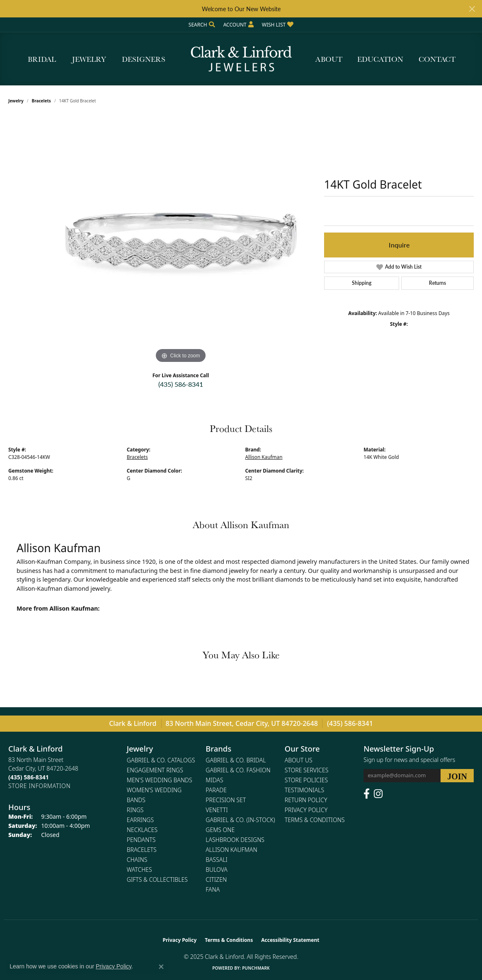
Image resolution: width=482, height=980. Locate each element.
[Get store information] (39, 786)
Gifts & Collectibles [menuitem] (157, 879)
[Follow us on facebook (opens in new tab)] (367, 794)
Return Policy (306, 800)
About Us (299, 760)
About (329, 59)
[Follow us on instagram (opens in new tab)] (378, 794)
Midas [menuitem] (214, 780)
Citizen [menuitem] (216, 879)
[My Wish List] (278, 25)
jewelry (16, 101)
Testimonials (304, 790)
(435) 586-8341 (181, 384)
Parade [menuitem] (216, 790)
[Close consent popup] (161, 967)
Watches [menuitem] (139, 870)
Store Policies (306, 780)
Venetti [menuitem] (217, 810)
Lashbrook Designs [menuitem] (235, 840)
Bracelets (41, 101)
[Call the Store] (29, 777)
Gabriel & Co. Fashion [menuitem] (238, 770)
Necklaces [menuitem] (142, 830)
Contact (437, 59)
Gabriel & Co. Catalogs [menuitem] (161, 760)
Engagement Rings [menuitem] (155, 770)
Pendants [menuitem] (141, 840)
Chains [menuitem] (137, 860)
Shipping (362, 283)
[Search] (202, 25)
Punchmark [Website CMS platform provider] (256, 968)
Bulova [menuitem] (217, 870)
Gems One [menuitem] (220, 830)
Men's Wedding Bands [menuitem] (160, 780)
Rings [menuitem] (135, 810)
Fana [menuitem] (213, 889)
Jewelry (89, 59)
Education (380, 59)
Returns (437, 283)
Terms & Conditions (315, 820)
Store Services (307, 770)
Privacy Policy (306, 810)
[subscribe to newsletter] (457, 776)
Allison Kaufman (264, 457)
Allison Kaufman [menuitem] (231, 850)
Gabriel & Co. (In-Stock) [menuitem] (240, 820)
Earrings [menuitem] (140, 820)
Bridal (42, 59)
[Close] (472, 9)
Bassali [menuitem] (217, 860)
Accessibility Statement (290, 940)
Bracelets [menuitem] (142, 850)
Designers (144, 59)
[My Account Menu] (239, 25)
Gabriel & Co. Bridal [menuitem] (236, 760)
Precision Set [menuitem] (226, 800)
